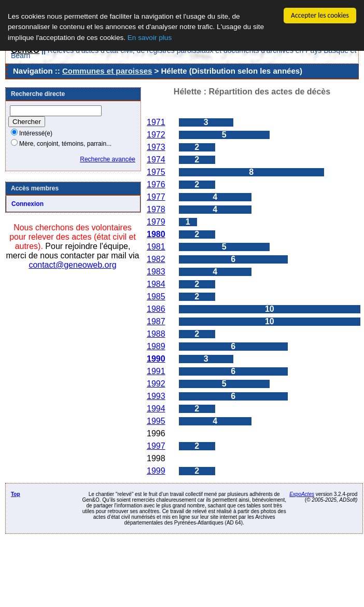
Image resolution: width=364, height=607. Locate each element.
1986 (156, 309)
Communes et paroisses (107, 71)
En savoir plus (150, 38)
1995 (156, 421)
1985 (156, 296)
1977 (156, 197)
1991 (156, 371)
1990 (156, 359)
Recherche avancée (108, 159)
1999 (156, 471)
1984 (156, 284)
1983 (156, 272)
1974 (156, 160)
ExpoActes (302, 494)
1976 (156, 184)
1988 (156, 334)
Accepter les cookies (320, 15)
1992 (156, 384)
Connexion (27, 204)
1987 (156, 321)
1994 (156, 409)
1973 (156, 147)
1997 (156, 446)
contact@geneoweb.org (72, 265)
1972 (156, 135)
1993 (156, 396)
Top (16, 494)
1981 (156, 247)
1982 (156, 259)
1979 (156, 222)
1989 (156, 346)
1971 (156, 122)
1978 (156, 209)
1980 (156, 234)
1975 (156, 172)
